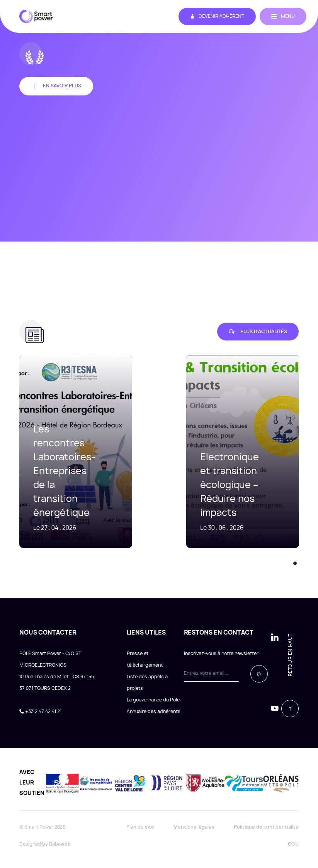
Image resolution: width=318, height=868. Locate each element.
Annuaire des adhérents (154, 711)
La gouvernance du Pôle (153, 700)
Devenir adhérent (217, 16)
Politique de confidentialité (266, 827)
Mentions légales (194, 827)
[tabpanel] (231, 451)
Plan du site (140, 827)
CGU (293, 844)
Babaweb (60, 844)
